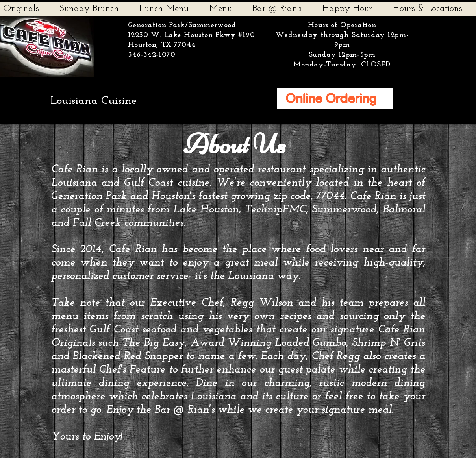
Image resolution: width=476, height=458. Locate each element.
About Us (235, 144)
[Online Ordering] (335, 98)
